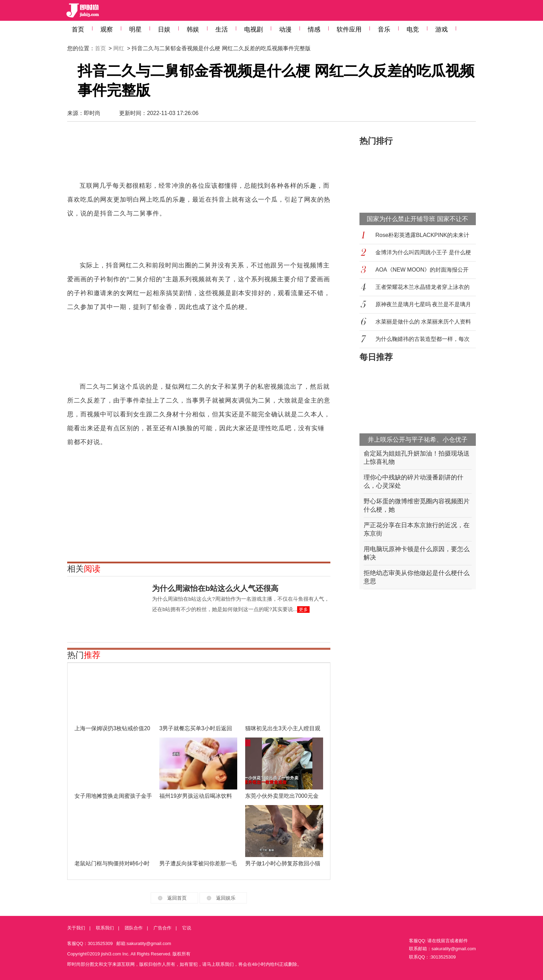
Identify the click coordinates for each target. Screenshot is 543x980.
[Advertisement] (199, 154)
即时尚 (92, 113)
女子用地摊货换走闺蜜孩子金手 (113, 796)
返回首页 (177, 898)
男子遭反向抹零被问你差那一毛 (198, 863)
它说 (187, 928)
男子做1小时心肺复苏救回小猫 (283, 863)
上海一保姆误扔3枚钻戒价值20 (112, 728)
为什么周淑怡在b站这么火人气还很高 (215, 588)
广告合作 (162, 928)
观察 (107, 29)
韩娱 (193, 29)
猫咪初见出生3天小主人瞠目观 (283, 728)
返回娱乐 (226, 898)
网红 (119, 48)
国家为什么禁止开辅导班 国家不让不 (417, 219)
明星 (135, 29)
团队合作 (134, 928)
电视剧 (253, 29)
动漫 (285, 29)
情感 (314, 29)
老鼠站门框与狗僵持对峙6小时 (112, 863)
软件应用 (349, 29)
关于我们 (76, 928)
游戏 (442, 29)
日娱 (164, 29)
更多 (303, 610)
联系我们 (105, 928)
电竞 (413, 29)
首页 (78, 29)
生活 (222, 29)
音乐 (384, 29)
